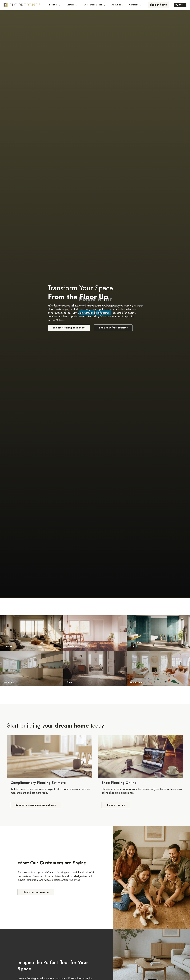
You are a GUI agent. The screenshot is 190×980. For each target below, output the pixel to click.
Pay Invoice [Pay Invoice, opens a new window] (180, 5)
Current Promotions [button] (94, 5)
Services (71, 5)
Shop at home (158, 5)
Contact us (134, 5)
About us (116, 5)
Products (54, 5)
